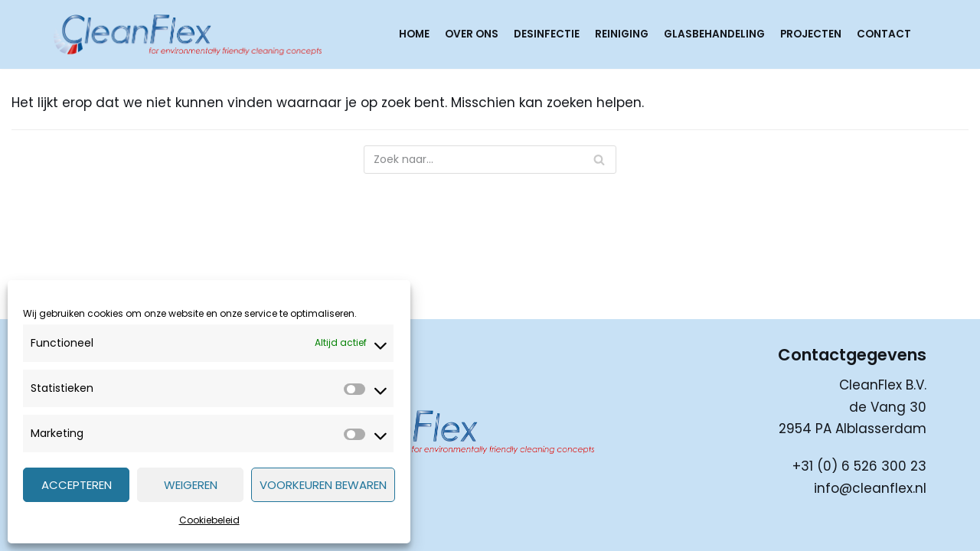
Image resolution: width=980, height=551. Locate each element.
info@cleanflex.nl (870, 488)
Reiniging (622, 34)
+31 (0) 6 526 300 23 (859, 466)
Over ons (472, 34)
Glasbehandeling (714, 34)
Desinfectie (547, 34)
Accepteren (77, 485)
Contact (884, 34)
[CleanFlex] (188, 34)
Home (414, 34)
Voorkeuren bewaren (323, 485)
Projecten (811, 34)
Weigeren (191, 485)
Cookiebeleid (209, 520)
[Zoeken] (490, 160)
